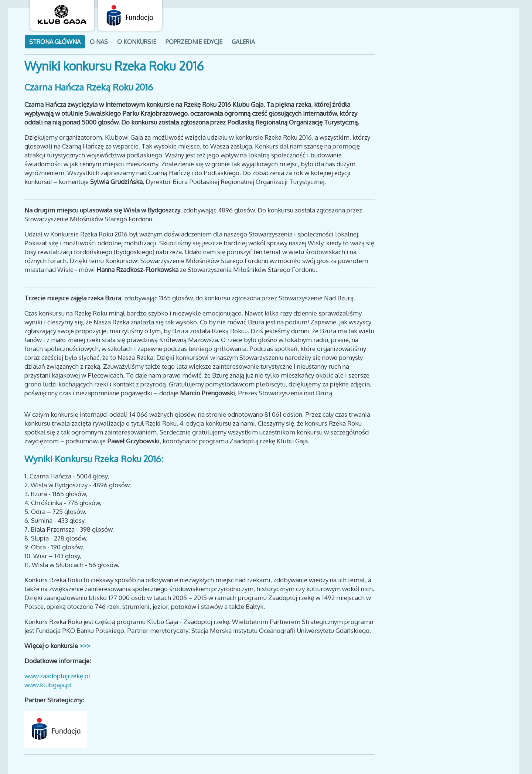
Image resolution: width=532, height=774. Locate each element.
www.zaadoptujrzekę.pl (57, 676)
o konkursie (137, 42)
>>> (84, 646)
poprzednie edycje (194, 42)
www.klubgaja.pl (48, 685)
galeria (243, 42)
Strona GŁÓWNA (55, 42)
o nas (99, 42)
